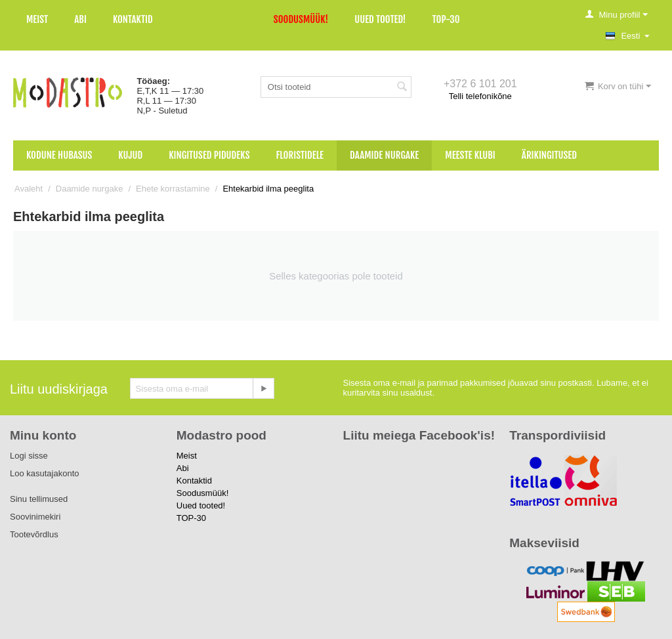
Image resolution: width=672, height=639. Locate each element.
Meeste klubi (470, 155)
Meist (37, 19)
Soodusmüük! (301, 19)
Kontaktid (133, 19)
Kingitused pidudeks (209, 155)
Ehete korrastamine (173, 189)
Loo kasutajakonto (45, 473)
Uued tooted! (380, 19)
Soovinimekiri (35, 517)
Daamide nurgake (384, 155)
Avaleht (29, 189)
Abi (80, 19)
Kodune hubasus (59, 155)
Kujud (130, 155)
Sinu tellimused (39, 499)
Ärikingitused (549, 155)
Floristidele (300, 155)
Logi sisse (29, 456)
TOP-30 (446, 19)
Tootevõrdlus (34, 534)
